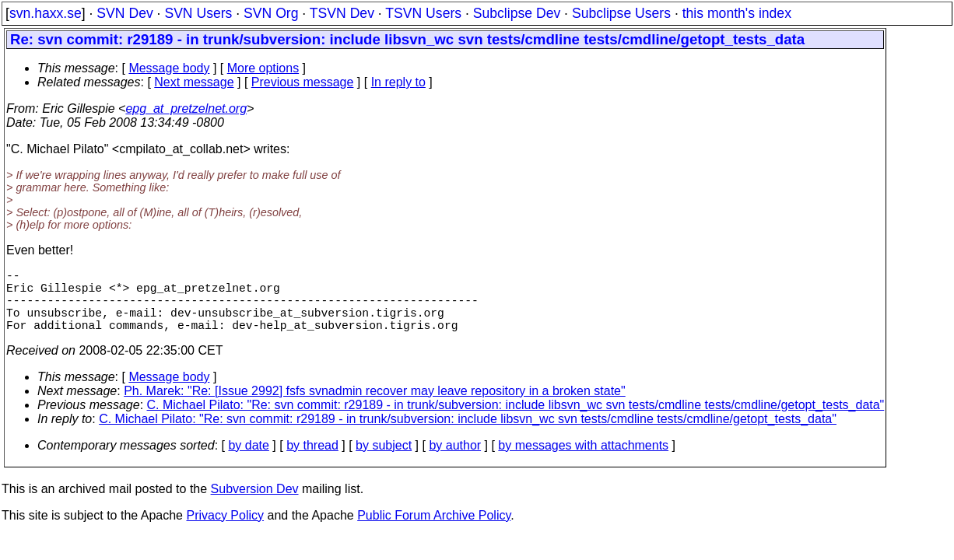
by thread (312, 461)
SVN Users (198, 13)
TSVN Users (423, 13)
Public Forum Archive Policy (434, 531)
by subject (384, 461)
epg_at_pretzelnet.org (186, 108)
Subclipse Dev (517, 13)
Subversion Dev (255, 504)
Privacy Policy (225, 531)
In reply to (398, 82)
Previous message (303, 82)
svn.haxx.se (46, 13)
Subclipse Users (621, 13)
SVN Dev (125, 13)
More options (263, 68)
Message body (169, 68)
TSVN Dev (342, 13)
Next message (194, 82)
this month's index (737, 13)
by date (248, 461)
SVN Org (271, 13)
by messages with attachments (583, 461)
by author (455, 461)
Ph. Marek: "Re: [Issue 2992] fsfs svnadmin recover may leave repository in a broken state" (375, 406)
